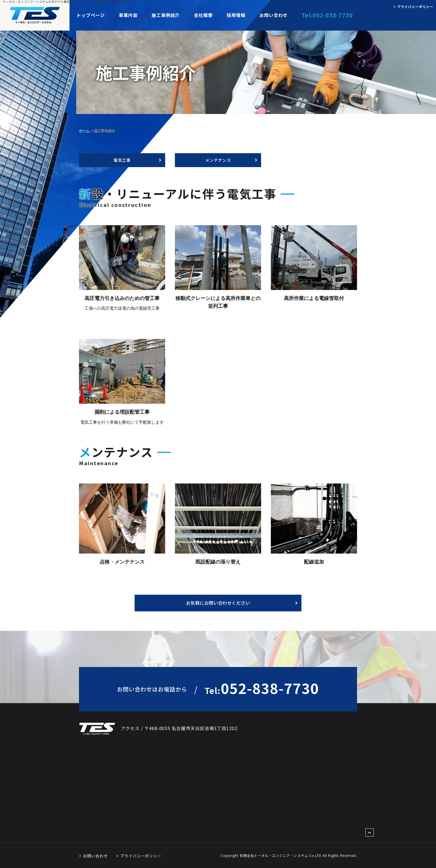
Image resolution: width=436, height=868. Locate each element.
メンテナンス (218, 160)
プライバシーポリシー (141, 856)
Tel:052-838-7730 (327, 15)
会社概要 (203, 15)
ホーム (84, 131)
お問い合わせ (273, 15)
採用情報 (236, 15)
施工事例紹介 (166, 15)
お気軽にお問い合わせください (218, 603)
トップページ (91, 15)
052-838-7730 (262, 688)
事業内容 (128, 15)
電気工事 (122, 160)
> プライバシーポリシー (413, 7)
